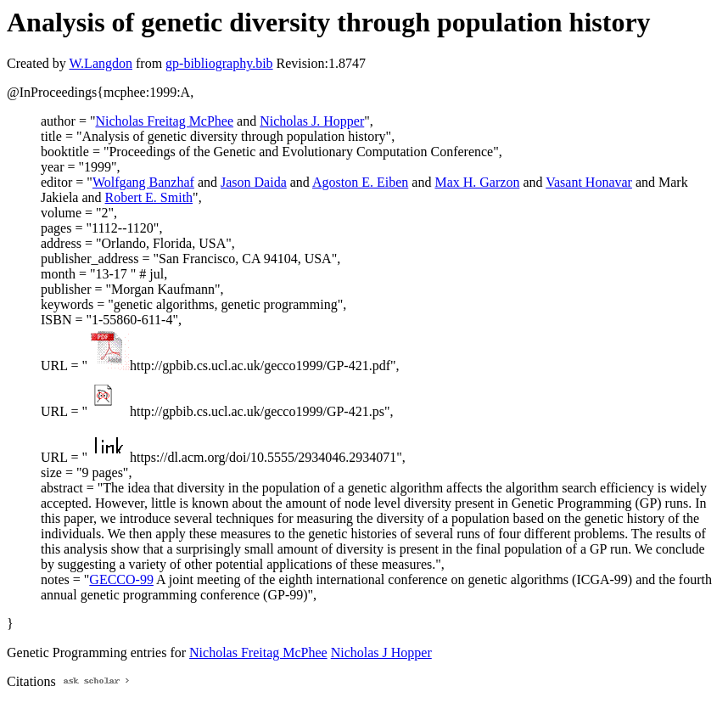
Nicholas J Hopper (381, 652)
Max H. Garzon (477, 182)
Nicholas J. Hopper (312, 121)
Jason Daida (254, 182)
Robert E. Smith (149, 197)
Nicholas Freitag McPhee (164, 121)
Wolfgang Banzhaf (143, 182)
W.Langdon (101, 63)
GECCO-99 (121, 579)
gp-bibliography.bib (219, 63)
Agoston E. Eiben (360, 182)
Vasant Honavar (589, 182)
